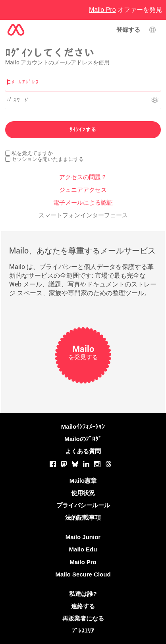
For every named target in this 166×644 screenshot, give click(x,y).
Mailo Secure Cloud (83, 574)
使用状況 (83, 493)
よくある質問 (83, 451)
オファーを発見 (125, 10)
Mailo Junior (83, 537)
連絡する (83, 606)
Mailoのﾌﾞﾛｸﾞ (83, 439)
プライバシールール (83, 505)
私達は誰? (83, 594)
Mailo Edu (83, 549)
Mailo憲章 (83, 481)
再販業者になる (83, 618)
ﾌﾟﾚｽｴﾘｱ (83, 631)
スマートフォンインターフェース (83, 215)
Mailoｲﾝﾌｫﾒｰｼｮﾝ (83, 426)
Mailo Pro (83, 562)
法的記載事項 (83, 517)
